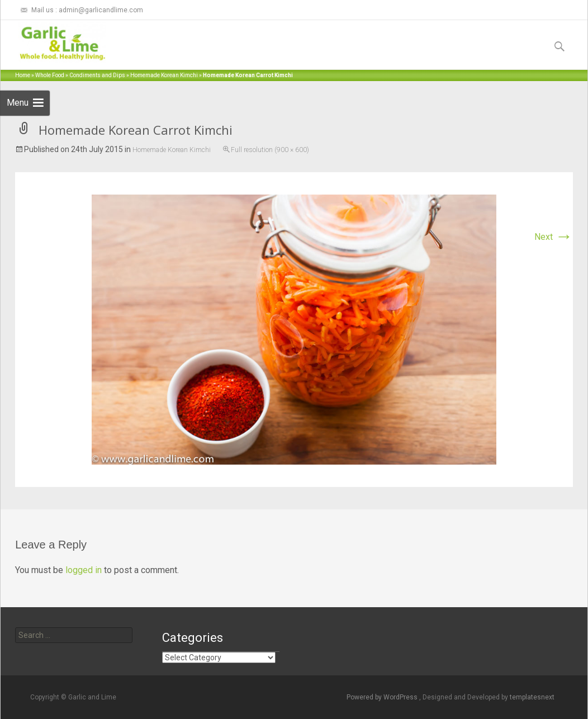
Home (23, 75)
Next (554, 237)
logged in (84, 570)
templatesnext (532, 697)
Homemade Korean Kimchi (164, 75)
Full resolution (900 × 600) (270, 150)
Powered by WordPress (383, 697)
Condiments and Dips (97, 75)
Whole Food (50, 75)
